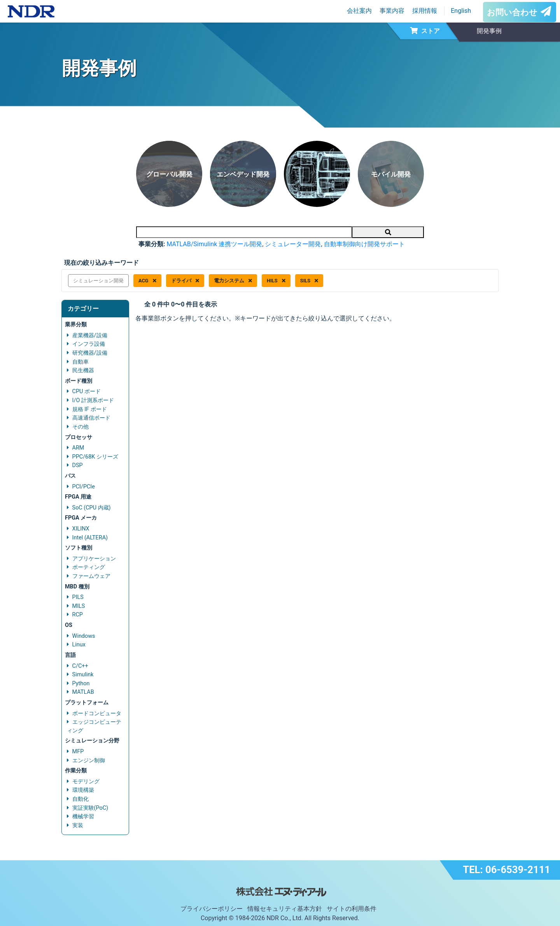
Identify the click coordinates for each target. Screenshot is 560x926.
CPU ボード (87, 391)
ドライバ (185, 281)
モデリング (86, 782)
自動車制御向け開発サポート (364, 244)
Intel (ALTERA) (90, 538)
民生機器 (83, 370)
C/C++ (80, 666)
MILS (79, 606)
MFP (78, 752)
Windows (84, 636)
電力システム (233, 281)
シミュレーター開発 (293, 244)
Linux (79, 645)
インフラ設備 (89, 344)
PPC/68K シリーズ (95, 457)
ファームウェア (91, 576)
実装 (78, 825)
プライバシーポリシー (212, 909)
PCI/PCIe (84, 487)
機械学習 (83, 817)
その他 (80, 427)
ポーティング (89, 567)
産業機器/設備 (90, 335)
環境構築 (83, 790)
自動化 (80, 799)
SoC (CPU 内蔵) (92, 508)
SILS (309, 281)
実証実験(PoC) (90, 808)
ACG (147, 281)
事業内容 (392, 11)
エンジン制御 (89, 761)
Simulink (83, 675)
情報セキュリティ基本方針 (285, 909)
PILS (78, 597)
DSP (78, 465)
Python (81, 684)
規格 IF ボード (90, 409)
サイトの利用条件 (352, 909)
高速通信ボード (91, 418)
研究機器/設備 (90, 353)
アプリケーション (94, 559)
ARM (78, 448)
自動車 (80, 362)
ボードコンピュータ (97, 713)
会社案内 (359, 11)
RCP (78, 615)
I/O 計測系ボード (93, 400)
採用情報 (425, 11)
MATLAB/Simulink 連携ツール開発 (214, 244)
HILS (276, 281)
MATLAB (83, 692)
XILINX (81, 529)
